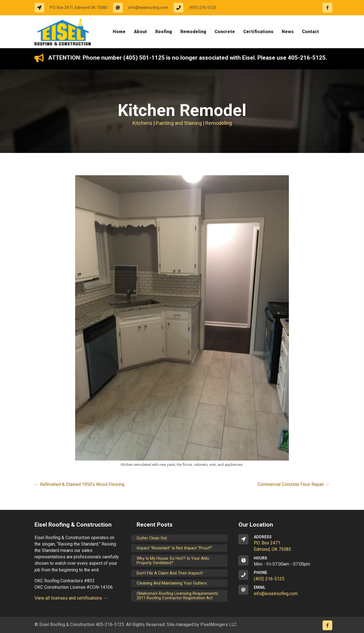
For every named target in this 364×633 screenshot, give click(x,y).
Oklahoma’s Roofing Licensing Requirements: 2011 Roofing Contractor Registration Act (178, 596)
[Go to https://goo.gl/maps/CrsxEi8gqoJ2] (284, 544)
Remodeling (219, 123)
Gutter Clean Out (152, 538)
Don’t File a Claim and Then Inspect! (170, 573)
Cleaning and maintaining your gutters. (172, 583)
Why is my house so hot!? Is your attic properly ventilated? (173, 561)
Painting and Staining (179, 123)
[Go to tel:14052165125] (198, 8)
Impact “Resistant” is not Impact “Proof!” (174, 548)
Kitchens (142, 123)
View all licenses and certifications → (71, 598)
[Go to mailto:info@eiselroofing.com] (143, 8)
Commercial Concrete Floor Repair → (293, 484)
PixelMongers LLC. (219, 625)
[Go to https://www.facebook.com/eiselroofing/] (327, 8)
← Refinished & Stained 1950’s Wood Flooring (79, 484)
